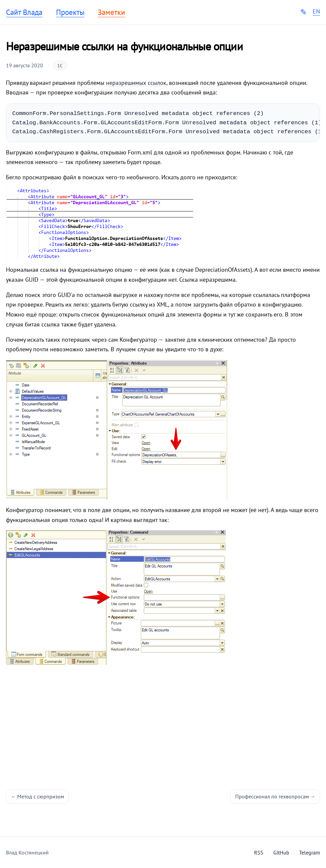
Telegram (310, 852)
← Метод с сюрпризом (38, 796)
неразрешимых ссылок (136, 83)
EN (316, 12)
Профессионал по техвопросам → (275, 796)
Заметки (111, 12)
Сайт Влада (24, 12)
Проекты (70, 12)
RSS (259, 852)
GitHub (281, 852)
